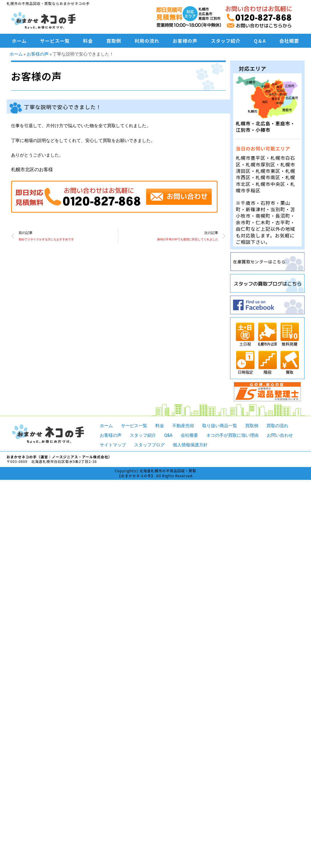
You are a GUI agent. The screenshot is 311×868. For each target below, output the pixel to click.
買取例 (114, 41)
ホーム (19, 41)
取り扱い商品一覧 (220, 426)
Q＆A (260, 41)
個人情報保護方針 (190, 445)
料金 (88, 41)
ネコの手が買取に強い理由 (233, 435)
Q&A (168, 435)
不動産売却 (183, 426)
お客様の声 (185, 41)
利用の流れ (147, 41)
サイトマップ (113, 445)
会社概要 (289, 41)
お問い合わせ (280, 435)
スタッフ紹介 (226, 41)
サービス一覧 (55, 41)
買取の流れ (277, 426)
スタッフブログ (149, 445)
